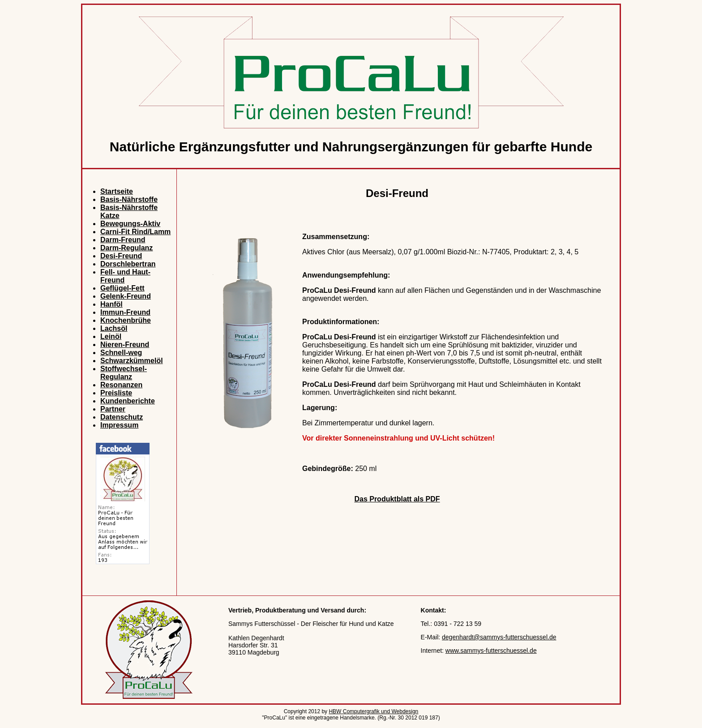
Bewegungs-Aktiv (130, 224)
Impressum (119, 425)
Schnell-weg (121, 353)
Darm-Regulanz (126, 248)
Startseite (117, 191)
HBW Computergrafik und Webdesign (373, 711)
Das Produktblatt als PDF (397, 499)
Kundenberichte (128, 401)
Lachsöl (114, 328)
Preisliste (116, 393)
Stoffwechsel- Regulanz (124, 373)
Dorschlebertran (128, 264)
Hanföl (111, 304)
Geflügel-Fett (122, 288)
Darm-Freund (123, 240)
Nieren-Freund (125, 345)
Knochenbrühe (126, 320)
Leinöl (111, 336)
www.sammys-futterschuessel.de (491, 651)
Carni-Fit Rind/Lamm (135, 232)
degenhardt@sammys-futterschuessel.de (499, 637)
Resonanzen (121, 385)
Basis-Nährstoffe (129, 199)
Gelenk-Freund (126, 296)
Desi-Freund (121, 256)
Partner (113, 409)
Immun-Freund (125, 312)
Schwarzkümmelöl (132, 361)
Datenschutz (122, 417)
